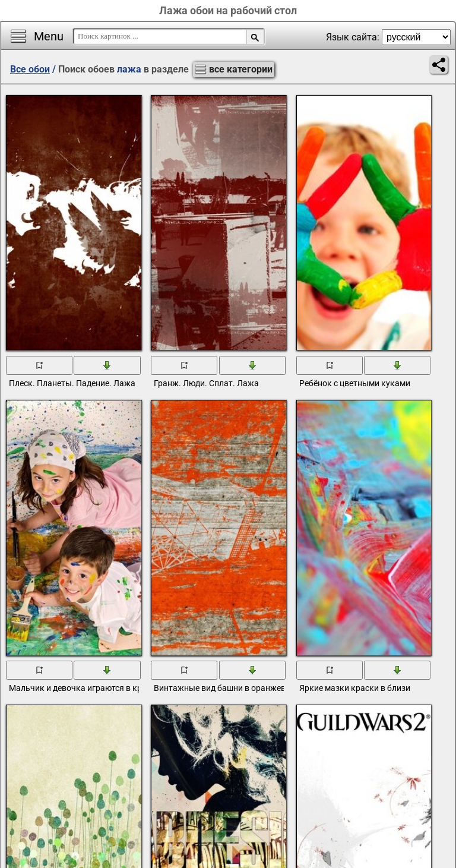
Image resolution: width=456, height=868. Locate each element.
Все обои (30, 69)
